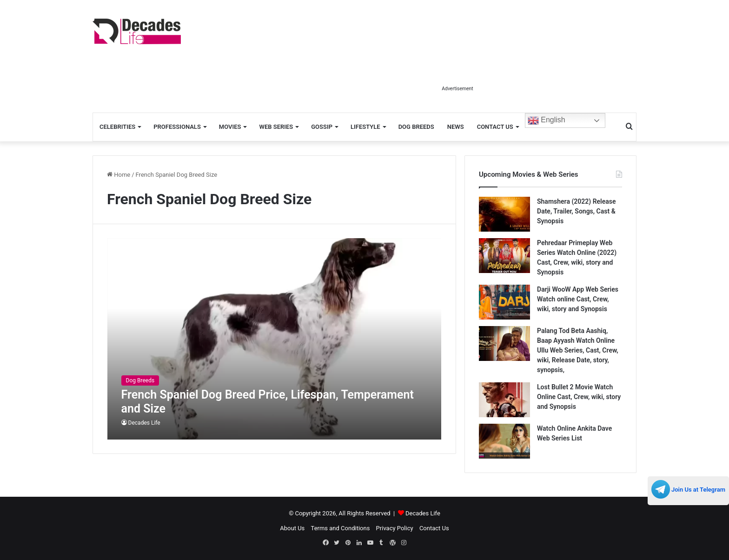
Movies (230, 127)
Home (119, 175)
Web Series (276, 127)
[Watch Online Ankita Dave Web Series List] (504, 441)
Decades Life (144, 423)
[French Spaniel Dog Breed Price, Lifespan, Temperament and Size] (275, 339)
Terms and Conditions (341, 528)
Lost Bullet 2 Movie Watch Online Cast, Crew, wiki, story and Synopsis (579, 397)
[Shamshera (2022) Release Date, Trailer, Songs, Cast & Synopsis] (504, 214)
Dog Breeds (416, 127)
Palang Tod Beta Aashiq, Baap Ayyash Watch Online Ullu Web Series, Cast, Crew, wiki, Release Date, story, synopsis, (578, 350)
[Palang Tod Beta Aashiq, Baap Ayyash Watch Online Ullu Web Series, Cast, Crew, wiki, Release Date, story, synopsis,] (504, 343)
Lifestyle (365, 127)
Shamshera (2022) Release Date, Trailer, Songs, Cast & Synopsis (576, 211)
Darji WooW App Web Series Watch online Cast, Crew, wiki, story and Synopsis (578, 299)
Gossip (322, 127)
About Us (292, 528)
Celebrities (117, 127)
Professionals (177, 127)
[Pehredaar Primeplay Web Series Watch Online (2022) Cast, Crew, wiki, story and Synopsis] (504, 256)
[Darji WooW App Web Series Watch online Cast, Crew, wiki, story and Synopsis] (504, 302)
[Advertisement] (457, 60)
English (547, 120)
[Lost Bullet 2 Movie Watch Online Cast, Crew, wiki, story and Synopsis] (504, 400)
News (456, 127)
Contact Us (495, 127)
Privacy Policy (395, 528)
